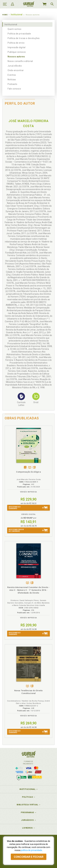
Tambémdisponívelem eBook (25, 468)
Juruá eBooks (15, 66)
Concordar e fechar (29, 857)
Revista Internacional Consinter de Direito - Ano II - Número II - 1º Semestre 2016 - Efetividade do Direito (28, 590)
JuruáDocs (27, 820)
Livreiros (27, 828)
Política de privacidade (19, 34)
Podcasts (12, 84)
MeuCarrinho (44, 4)
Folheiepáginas (34, 468)
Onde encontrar (16, 70)
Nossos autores (16, 57)
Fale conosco (14, 89)
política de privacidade (31, 850)
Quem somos (14, 29)
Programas (27, 812)
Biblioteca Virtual (28, 805)
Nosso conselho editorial (20, 61)
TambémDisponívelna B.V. (30, 468)
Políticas (28, 797)
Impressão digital (16, 47)
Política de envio (16, 43)
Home (5, 15)
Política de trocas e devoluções (24, 38)
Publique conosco (17, 52)
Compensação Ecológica (28, 472)
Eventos (12, 75)
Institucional (11, 24)
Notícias (12, 80)
